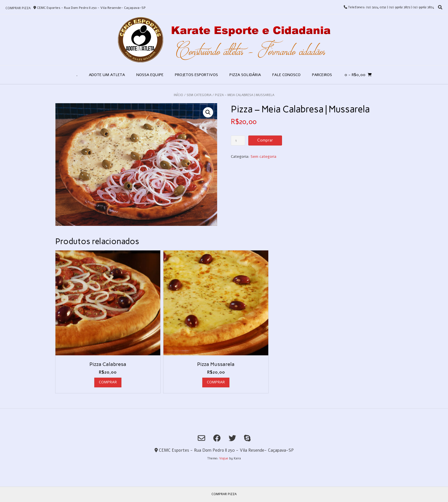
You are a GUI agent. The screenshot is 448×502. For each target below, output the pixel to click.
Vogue (224, 458)
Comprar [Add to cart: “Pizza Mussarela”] (216, 382)
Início (178, 95)
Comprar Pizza (18, 8)
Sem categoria (199, 95)
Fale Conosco (286, 75)
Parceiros (322, 75)
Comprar (265, 140)
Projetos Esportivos (196, 75)
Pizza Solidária (245, 75)
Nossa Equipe (150, 75)
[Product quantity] (238, 141)
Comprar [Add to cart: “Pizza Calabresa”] (108, 382)
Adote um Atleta (107, 75)
